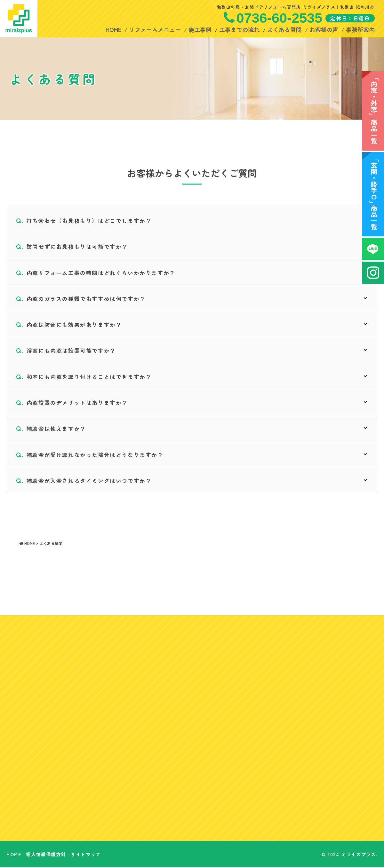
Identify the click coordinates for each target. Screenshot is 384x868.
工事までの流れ (239, 29)
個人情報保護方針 (46, 855)
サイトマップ (86, 855)
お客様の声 (324, 29)
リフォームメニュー (155, 29)
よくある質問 (284, 29)
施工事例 (200, 29)
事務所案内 (360, 29)
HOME (113, 29)
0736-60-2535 (279, 18)
